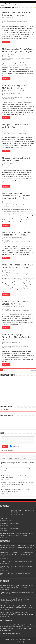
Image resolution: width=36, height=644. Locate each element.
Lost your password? (8, 450)
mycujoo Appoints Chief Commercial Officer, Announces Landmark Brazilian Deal (16, 196)
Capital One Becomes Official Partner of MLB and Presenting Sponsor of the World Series (17, 534)
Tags (24, 458)
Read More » (6, 42)
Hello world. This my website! (10, 523)
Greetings (4, 518)
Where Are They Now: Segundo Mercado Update (16, 561)
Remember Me (15, 446)
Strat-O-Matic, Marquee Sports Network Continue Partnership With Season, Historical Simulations (17, 547)
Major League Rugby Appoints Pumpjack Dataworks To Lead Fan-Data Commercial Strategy (17, 614)
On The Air (18, 93)
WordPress (15, 640)
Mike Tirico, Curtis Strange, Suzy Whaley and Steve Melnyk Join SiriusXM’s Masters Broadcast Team (17, 607)
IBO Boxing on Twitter (7, 407)
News (14, 18)
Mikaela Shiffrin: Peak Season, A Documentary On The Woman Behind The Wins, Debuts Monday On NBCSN (17, 554)
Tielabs (29, 640)
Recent (4, 458)
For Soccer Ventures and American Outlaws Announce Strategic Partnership (15, 600)
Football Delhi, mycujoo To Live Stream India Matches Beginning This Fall (17, 337)
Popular (10, 458)
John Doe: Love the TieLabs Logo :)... (10, 633)
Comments (17, 458)
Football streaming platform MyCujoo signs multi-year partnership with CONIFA (15, 88)
